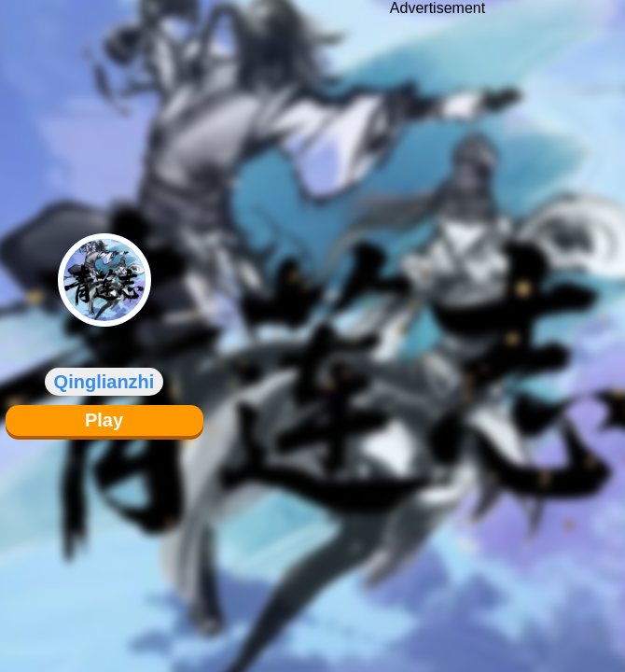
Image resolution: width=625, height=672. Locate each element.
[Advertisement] (437, 322)
